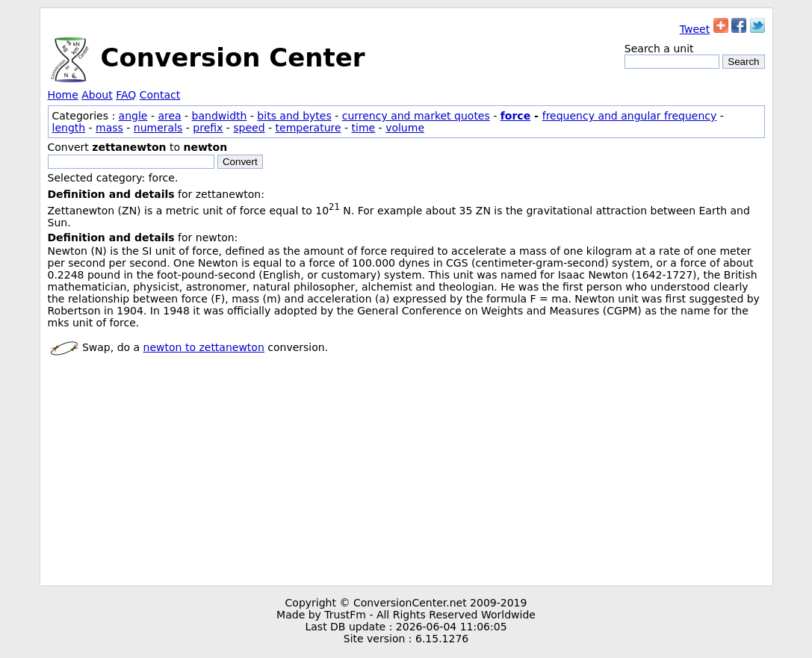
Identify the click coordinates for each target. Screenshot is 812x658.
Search (743, 62)
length (69, 128)
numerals (158, 128)
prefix (208, 128)
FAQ (126, 95)
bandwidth (220, 116)
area (169, 116)
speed (249, 128)
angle (133, 116)
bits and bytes (294, 116)
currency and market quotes (416, 116)
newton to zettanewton (204, 347)
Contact (160, 95)
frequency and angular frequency (630, 116)
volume (405, 128)
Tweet (695, 29)
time (364, 128)
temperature (309, 128)
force (515, 116)
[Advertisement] (406, 474)
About (97, 95)
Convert (240, 162)
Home (63, 95)
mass (109, 128)
